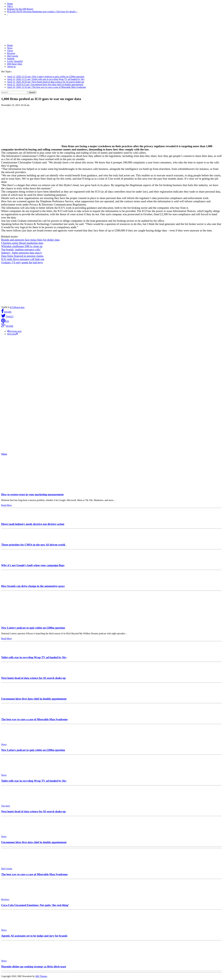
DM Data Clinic (15, 64)
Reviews (11, 53)
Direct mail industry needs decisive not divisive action (33, 524)
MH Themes (41, 976)
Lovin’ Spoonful (15, 61)
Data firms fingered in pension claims (22, 256)
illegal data (19, 307)
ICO (12, 307)
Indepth (11, 59)
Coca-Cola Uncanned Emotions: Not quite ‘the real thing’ (35, 905)
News (10, 48)
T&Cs (10, 6)
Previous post (14, 331)
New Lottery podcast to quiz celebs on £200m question (33, 628)
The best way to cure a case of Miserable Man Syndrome (34, 719)
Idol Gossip (13, 56)
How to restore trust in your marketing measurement (32, 494)
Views (10, 51)
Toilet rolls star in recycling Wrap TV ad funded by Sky (34, 657)
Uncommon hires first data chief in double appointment (34, 699)
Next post (12, 334)
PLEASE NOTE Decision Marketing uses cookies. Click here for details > (42, 12)
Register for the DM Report (20, 9)
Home (10, 4)
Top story (6, 806)
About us (11, 67)
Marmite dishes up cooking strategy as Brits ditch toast (34, 967)
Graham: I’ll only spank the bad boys (22, 262)
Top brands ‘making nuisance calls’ (21, 249)
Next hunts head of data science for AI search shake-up (33, 678)
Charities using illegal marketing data (22, 243)
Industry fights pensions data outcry (22, 253)
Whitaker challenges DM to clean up (22, 246)
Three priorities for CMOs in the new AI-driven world (34, 545)
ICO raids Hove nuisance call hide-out (23, 259)
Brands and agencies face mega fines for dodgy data (30, 240)
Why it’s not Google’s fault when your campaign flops (33, 565)
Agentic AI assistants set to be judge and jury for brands (34, 936)
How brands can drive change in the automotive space (33, 586)
